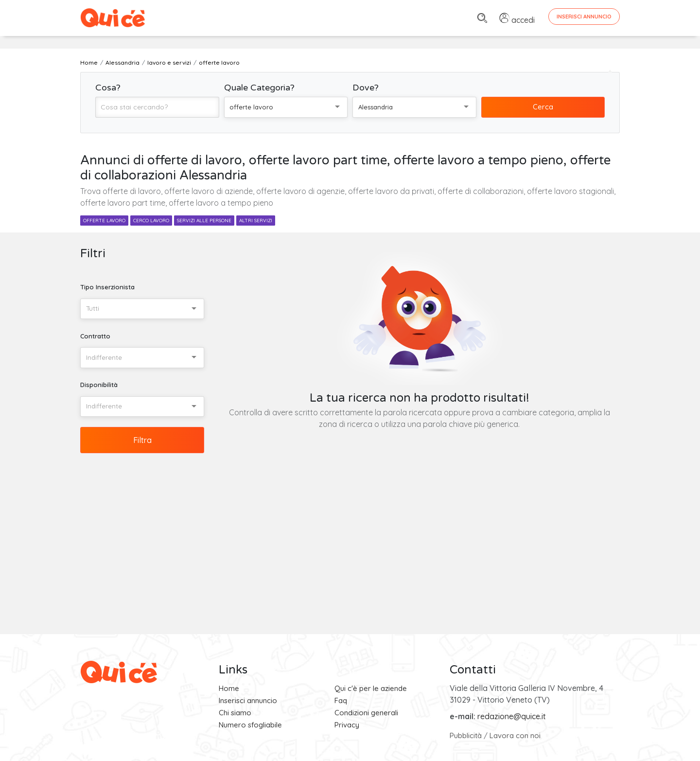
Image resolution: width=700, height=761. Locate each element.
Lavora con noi (515, 735)
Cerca (543, 107)
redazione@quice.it (512, 716)
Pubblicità (466, 735)
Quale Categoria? (259, 88)
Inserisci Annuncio (584, 17)
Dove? (366, 88)
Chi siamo (235, 713)
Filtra (142, 440)
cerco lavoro (151, 221)
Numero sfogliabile (250, 725)
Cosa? (108, 88)
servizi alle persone (204, 221)
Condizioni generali (366, 713)
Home (229, 688)
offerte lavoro (104, 221)
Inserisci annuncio (248, 700)
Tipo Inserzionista (107, 287)
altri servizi (256, 221)
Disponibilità (99, 385)
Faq (341, 700)
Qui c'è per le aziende (371, 688)
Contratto (95, 336)
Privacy (347, 725)
